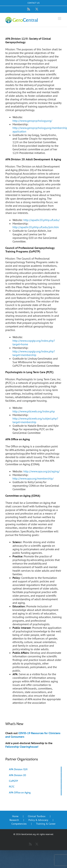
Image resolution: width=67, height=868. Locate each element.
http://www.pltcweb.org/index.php (34, 411)
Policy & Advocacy (38, 820)
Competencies (19, 824)
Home (15, 816)
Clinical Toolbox (37, 816)
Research (14, 820)
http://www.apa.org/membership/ (33, 478)
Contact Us (33, 3)
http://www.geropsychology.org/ (32, 121)
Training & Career (46, 824)
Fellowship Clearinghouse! (22, 747)
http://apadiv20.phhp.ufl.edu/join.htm (36, 227)
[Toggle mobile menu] (60, 18)
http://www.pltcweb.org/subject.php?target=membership (35, 420)
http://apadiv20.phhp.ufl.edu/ (42, 220)
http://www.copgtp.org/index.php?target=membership (34, 353)
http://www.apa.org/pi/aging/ (42, 471)
